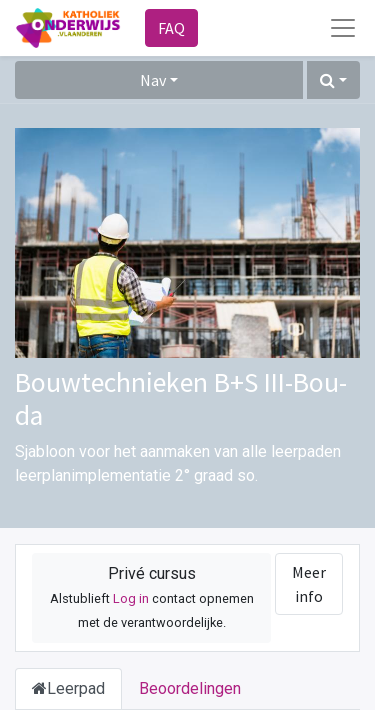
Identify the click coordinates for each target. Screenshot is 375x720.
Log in (131, 598)
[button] (333, 80)
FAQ (171, 28)
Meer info (309, 584)
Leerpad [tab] (68, 688)
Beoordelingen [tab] (190, 688)
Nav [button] (153, 80)
